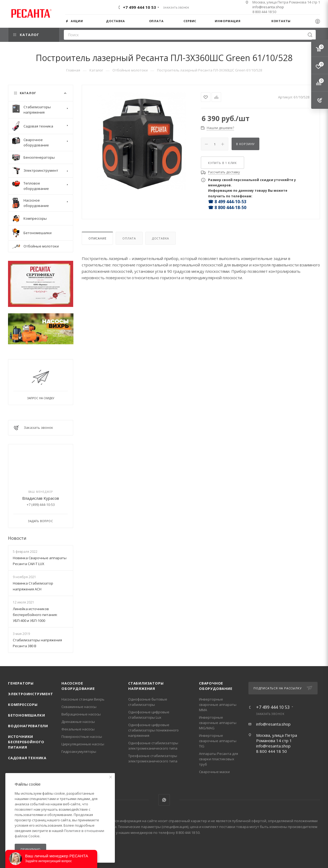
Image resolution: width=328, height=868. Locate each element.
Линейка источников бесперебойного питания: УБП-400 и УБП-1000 (35, 615)
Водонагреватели (28, 726)
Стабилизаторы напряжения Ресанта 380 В (37, 643)
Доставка (161, 238)
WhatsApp (164, 800)
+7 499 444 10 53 (139, 7)
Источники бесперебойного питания (26, 742)
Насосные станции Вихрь (83, 699)
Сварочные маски (214, 772)
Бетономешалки (26, 715)
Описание (97, 238)
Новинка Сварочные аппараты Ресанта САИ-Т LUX (40, 561)
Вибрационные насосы (81, 714)
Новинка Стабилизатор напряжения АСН (33, 586)
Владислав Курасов (41, 498)
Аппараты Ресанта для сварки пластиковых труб (218, 759)
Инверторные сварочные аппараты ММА (218, 705)
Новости (17, 538)
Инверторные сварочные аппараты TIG (218, 741)
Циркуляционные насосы (83, 744)
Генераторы (21, 683)
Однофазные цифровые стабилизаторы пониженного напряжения (153, 730)
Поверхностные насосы (82, 737)
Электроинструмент (31, 694)
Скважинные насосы (79, 707)
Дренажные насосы (78, 722)
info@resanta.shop (268, 7)
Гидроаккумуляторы (79, 751)
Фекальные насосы (78, 729)
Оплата (129, 238)
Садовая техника (27, 758)
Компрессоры (23, 705)
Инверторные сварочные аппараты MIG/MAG (218, 723)
